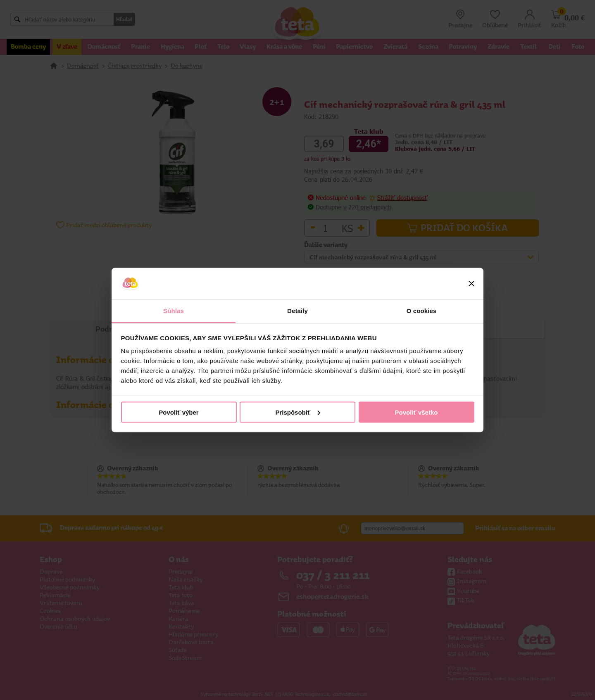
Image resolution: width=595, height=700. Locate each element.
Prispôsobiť (298, 412)
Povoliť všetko (416, 412)
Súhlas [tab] (174, 311)
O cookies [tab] (422, 311)
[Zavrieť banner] (471, 284)
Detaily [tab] (297, 311)
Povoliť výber (178, 412)
